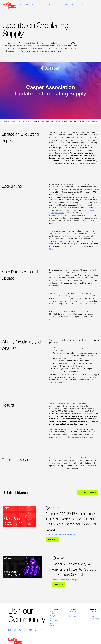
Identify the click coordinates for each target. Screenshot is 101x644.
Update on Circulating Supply (12, 121)
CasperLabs (94, 210)
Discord (61, 215)
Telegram (69, 202)
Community (50, 535)
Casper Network (57, 213)
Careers (51, 626)
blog (51, 249)
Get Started (73, 611)
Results (82, 121)
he (61, 319)
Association (71, 535)
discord (59, 463)
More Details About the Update (43, 121)
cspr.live (66, 153)
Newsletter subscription (53, 615)
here (55, 319)
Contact (51, 618)
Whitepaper (73, 616)
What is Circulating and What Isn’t (66, 121)
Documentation (74, 614)
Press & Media (53, 621)
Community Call (92, 121)
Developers (75, 580)
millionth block (64, 236)
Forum (51, 623)
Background (27, 121)
